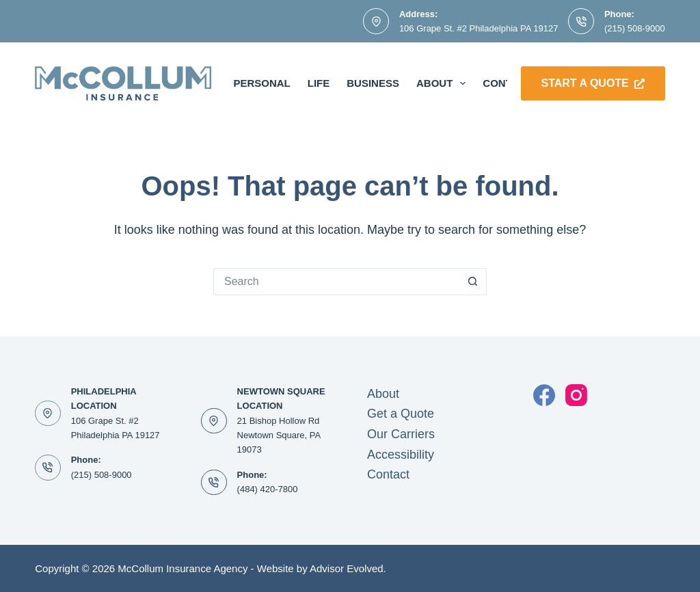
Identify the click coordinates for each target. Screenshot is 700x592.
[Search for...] (336, 282)
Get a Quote (401, 414)
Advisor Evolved (347, 568)
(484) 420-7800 (268, 489)
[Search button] (473, 282)
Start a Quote (593, 83)
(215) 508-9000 (635, 28)
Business (373, 83)
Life (319, 83)
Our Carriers (401, 434)
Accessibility (401, 455)
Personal (261, 83)
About (444, 83)
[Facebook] (544, 395)
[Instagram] (576, 395)
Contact (388, 474)
